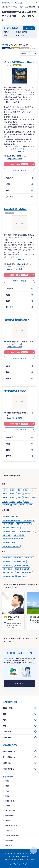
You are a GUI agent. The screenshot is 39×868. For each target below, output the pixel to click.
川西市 (5, 501)
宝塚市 (19, 497)
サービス (9, 830)
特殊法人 (9, 845)
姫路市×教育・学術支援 (22, 569)
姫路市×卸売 (7, 561)
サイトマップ (8, 853)
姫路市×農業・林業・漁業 (24, 573)
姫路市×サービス (8, 573)
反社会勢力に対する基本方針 (14, 859)
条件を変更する (29, 28)
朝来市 (22, 505)
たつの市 (30, 505)
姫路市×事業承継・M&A (27, 531)
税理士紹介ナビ (6, 7)
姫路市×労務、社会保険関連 (11, 546)
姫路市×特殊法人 (23, 576)
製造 (7, 786)
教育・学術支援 (11, 825)
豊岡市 (19, 494)
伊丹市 (12, 494)
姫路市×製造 (18, 558)
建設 (7, 781)
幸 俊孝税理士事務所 (16, 391)
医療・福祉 (10, 840)
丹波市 (15, 505)
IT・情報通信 (10, 811)
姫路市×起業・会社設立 (10, 531)
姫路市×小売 (29, 558)
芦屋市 (5, 494)
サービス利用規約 (14, 856)
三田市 (19, 501)
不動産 (8, 806)
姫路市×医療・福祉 (9, 576)
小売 (7, 791)
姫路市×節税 (7, 535)
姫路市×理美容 (7, 569)
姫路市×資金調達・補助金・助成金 (13, 539)
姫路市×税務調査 (19, 535)
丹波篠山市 (6, 505)
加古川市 (27, 494)
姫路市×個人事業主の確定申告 (12, 520)
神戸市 (5, 490)
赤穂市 (5, 497)
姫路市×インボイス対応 (23, 524)
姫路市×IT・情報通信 (22, 565)
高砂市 (34, 497)
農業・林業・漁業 (12, 835)
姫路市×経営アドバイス (10, 542)
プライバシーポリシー (21, 853)
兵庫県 (15, 7)
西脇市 (12, 497)
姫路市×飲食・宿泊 (20, 561)
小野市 (12, 501)
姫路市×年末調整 (29, 520)
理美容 (8, 820)
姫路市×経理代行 (8, 524)
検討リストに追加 (20, 170)
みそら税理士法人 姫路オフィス (19, 63)
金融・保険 (10, 816)
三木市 (27, 497)
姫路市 (21, 7)
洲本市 (34, 490)
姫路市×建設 (7, 558)
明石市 (19, 490)
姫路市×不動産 (7, 565)
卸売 (7, 796)
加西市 (27, 501)
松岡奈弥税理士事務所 (17, 320)
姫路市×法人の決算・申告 (11, 516)
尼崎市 (12, 490)
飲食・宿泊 (10, 801)
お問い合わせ (30, 859)
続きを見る (21, 152)
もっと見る (19, 684)
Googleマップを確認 (14, 159)
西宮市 (27, 490)
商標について (26, 856)
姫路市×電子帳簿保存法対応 (11, 528)
